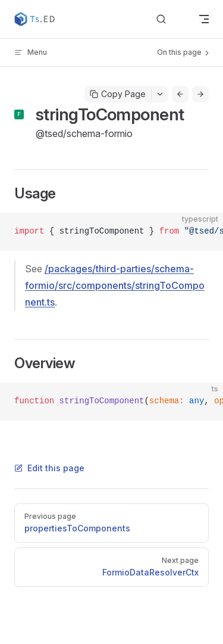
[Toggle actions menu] (160, 94)
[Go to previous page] (180, 94)
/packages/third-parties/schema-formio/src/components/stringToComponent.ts (115, 285)
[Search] (171, 19)
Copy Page (118, 94)
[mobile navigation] (204, 19)
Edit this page (49, 468)
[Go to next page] (200, 94)
